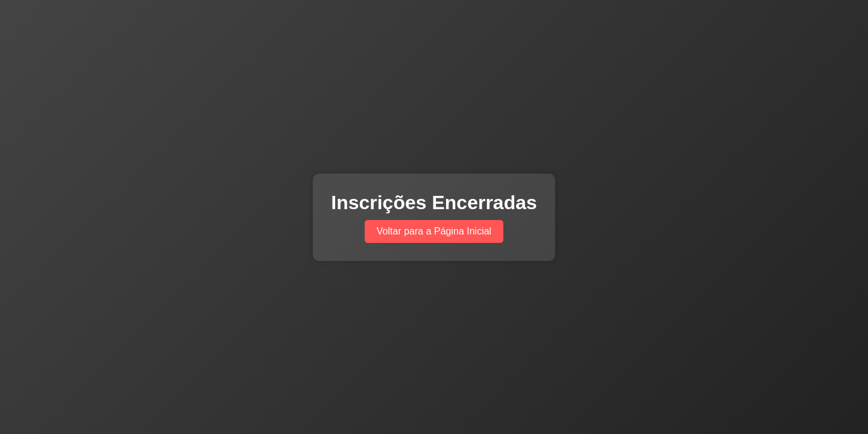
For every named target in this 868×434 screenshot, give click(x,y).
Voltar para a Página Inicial (434, 231)
